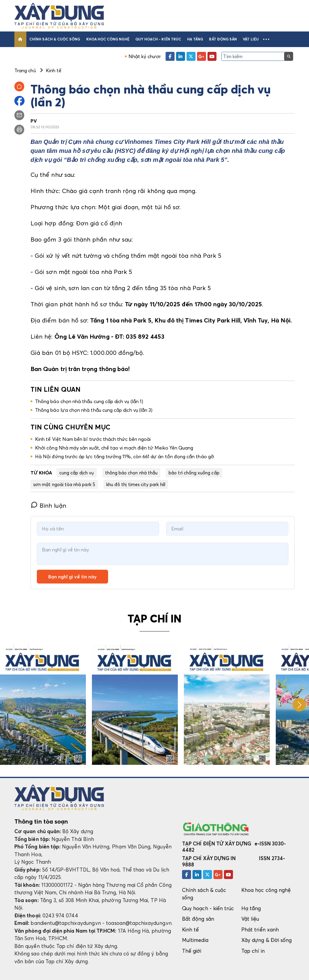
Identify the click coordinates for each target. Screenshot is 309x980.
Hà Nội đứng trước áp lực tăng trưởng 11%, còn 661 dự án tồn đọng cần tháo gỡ (125, 456)
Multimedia (195, 940)
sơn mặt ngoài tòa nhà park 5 (64, 484)
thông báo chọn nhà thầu (131, 473)
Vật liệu (251, 39)
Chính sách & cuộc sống (55, 39)
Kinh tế (190, 930)
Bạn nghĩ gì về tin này (72, 577)
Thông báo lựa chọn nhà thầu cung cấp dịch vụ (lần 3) (94, 410)
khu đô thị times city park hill (136, 484)
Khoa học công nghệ (108, 39)
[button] (266, 39)
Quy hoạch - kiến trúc (158, 39)
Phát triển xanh (260, 930)
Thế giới (192, 951)
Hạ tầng (195, 39)
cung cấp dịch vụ (77, 473)
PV (34, 121)
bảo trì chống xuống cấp (194, 473)
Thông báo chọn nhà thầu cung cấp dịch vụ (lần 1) (89, 401)
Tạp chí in (253, 951)
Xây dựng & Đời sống (266, 940)
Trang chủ (25, 70)
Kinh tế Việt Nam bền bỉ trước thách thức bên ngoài (93, 439)
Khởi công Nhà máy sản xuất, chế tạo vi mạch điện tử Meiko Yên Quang (114, 448)
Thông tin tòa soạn (41, 821)
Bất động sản (223, 39)
